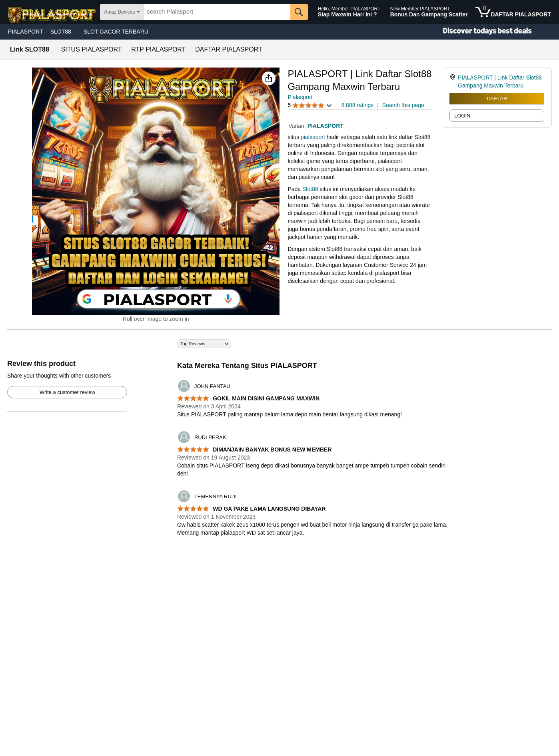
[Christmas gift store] (479, 32)
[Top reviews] (279, 443)
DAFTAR (497, 98)
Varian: (298, 126)
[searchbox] (217, 12)
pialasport (313, 137)
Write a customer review (67, 392)
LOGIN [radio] (462, 116)
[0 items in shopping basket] (513, 12)
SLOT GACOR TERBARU (116, 32)
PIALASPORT (26, 32)
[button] (269, 78)
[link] (454, 82)
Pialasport (300, 97)
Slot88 (310, 189)
